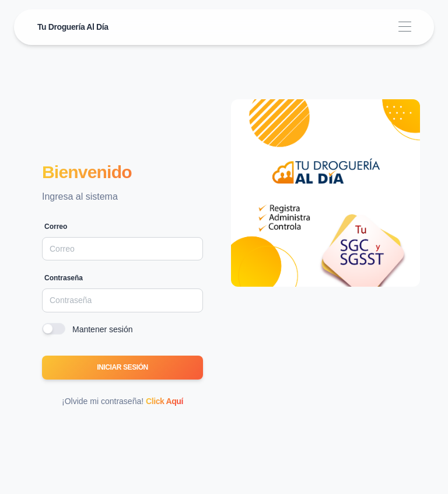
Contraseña (64, 278)
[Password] (123, 300)
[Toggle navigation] (405, 27)
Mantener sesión (103, 329)
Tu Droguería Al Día (73, 27)
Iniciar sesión (123, 367)
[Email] (123, 249)
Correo (56, 227)
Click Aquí (164, 401)
